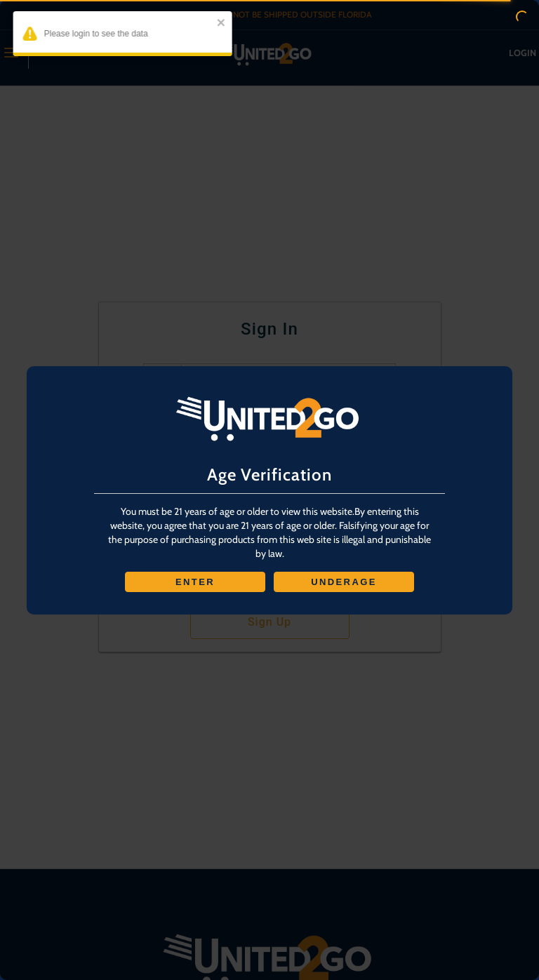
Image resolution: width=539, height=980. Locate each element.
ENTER (195, 582)
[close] (213, 24)
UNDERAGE (344, 582)
